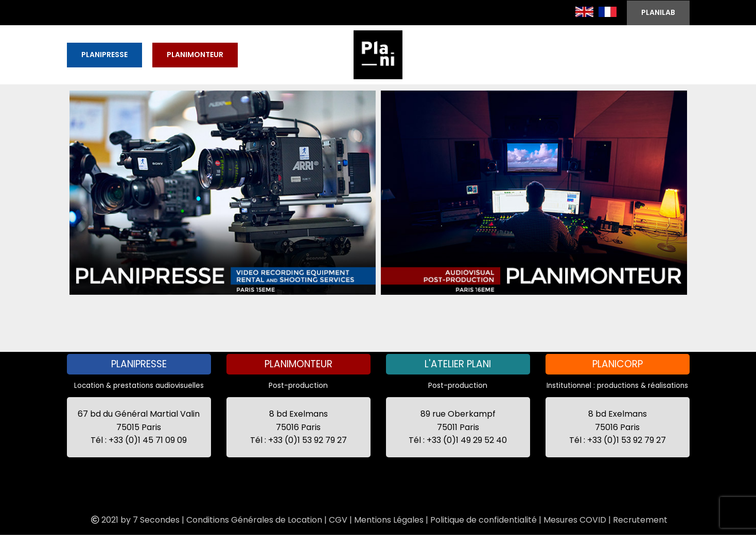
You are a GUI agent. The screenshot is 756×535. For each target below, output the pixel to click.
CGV (338, 520)
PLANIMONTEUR (195, 55)
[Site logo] (378, 54)
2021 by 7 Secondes (134, 520)
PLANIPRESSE (104, 55)
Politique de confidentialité (484, 520)
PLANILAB (658, 12)
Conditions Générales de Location (254, 520)
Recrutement (640, 520)
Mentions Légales (389, 520)
